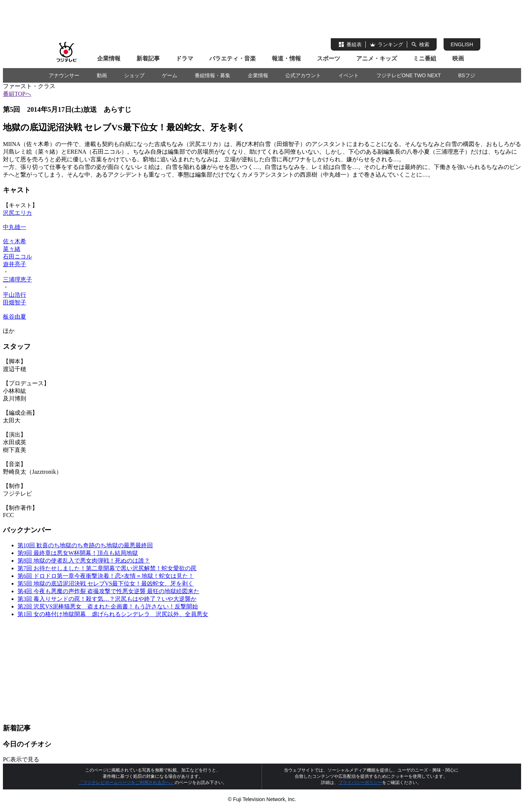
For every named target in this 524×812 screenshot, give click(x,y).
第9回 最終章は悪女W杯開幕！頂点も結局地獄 (78, 553)
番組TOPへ (17, 94)
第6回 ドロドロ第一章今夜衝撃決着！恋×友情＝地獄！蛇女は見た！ (106, 576)
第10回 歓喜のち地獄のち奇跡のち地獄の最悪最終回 (85, 545)
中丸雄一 (15, 227)
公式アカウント (303, 75)
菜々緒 (12, 249)
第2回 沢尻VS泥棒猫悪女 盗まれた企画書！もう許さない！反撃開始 (108, 606)
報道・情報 (286, 58)
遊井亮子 (15, 264)
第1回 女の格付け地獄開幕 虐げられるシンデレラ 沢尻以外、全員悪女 (113, 614)
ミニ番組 (425, 58)
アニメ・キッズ (377, 58)
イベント (349, 75)
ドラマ (184, 58)
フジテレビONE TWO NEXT (409, 75)
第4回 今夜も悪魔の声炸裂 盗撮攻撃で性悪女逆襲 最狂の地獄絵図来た (108, 591)
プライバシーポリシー (360, 783)
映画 (458, 58)
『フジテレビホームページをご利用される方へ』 (127, 783)
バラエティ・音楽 (233, 58)
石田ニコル (17, 257)
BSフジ (467, 75)
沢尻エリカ (17, 213)
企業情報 (109, 58)
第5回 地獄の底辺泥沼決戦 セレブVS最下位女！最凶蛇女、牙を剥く (106, 584)
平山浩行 (15, 295)
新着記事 (148, 58)
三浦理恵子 (17, 279)
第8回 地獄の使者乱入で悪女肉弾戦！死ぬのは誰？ (84, 561)
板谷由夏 (15, 317)
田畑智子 (15, 302)
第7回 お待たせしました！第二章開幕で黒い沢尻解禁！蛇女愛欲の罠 (107, 568)
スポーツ (329, 58)
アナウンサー (64, 75)
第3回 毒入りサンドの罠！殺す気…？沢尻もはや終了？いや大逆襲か (107, 599)
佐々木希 (15, 241)
